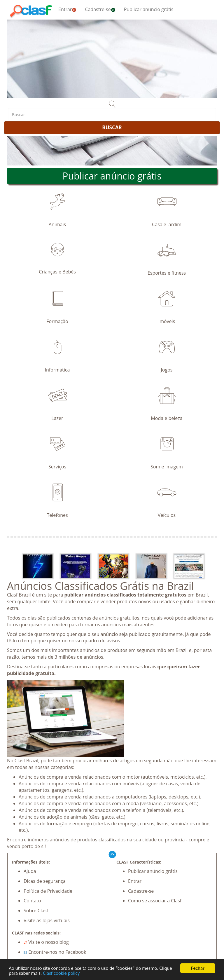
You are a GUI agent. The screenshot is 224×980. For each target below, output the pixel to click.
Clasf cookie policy (61, 973)
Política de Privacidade (48, 891)
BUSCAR (112, 127)
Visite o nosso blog (46, 942)
